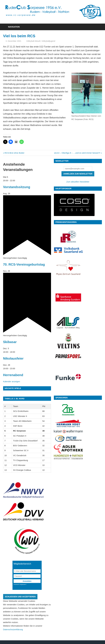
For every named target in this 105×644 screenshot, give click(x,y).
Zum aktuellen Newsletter (78, 182)
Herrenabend (13, 375)
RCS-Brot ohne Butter (14, 153)
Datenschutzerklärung (13, 629)
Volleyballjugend (48, 41)
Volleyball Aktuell (33, 41)
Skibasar (10, 342)
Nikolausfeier (13, 358)
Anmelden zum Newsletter (78, 174)
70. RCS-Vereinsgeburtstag (24, 264)
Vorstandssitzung (17, 187)
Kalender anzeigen (12, 381)
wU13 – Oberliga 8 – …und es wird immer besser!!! (77, 153)
